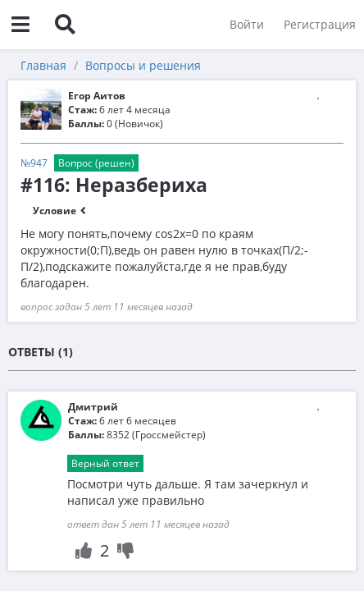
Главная (43, 65)
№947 (34, 163)
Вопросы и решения (143, 65)
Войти (247, 24)
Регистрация (320, 24)
